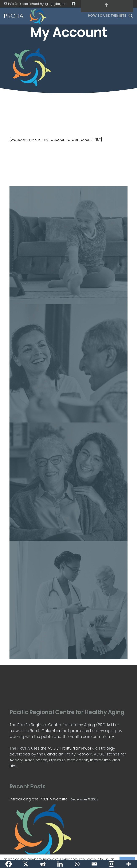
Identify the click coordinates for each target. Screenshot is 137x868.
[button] (120, 16)
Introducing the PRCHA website (39, 799)
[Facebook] (74, 4)
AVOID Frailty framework (71, 748)
